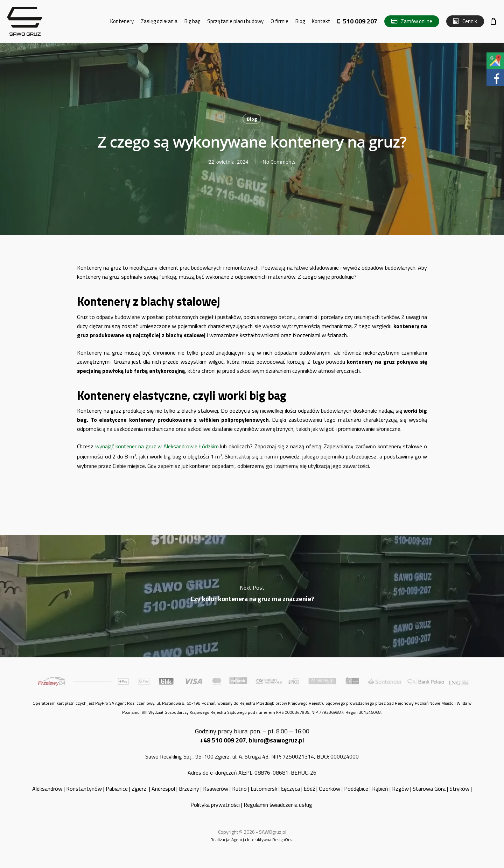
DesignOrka (283, 839)
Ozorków (330, 789)
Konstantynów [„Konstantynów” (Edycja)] (84, 789)
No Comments (279, 162)
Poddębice (356, 789)
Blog (252, 119)
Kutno (239, 789)
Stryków (459, 789)
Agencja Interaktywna (251, 839)
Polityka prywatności (215, 805)
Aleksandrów (47, 789)
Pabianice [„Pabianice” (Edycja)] (117, 789)
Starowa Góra (429, 789)
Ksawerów (216, 789)
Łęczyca (290, 789)
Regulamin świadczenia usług (279, 805)
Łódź (309, 789)
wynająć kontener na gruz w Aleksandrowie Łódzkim (157, 446)
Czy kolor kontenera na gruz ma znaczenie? (252, 596)
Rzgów (400, 789)
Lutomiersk (264, 789)
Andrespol (163, 789)
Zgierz (140, 789)
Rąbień (380, 789)
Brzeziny (189, 789)
